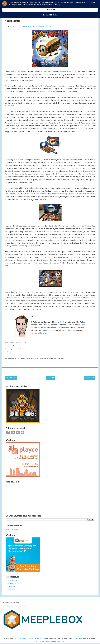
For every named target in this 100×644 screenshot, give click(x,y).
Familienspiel (12, 583)
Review (42, 26)
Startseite (51, 378)
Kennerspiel (12, 586)
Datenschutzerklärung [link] (24, 10)
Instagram (23, 432)
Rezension (48, 26)
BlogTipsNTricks (42, 641)
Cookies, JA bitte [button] (64, 6)
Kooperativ (35, 26)
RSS (13, 432)
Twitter (18, 432)
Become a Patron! (12, 529)
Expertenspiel (12, 580)
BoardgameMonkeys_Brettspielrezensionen (29, 638)
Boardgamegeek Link (10, 352)
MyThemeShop (77, 638)
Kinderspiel (27, 26)
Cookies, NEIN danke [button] (84, 6)
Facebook (8, 432)
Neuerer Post (11, 378)
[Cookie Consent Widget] (50, 6)
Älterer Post (89, 378)
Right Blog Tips (58, 641)
